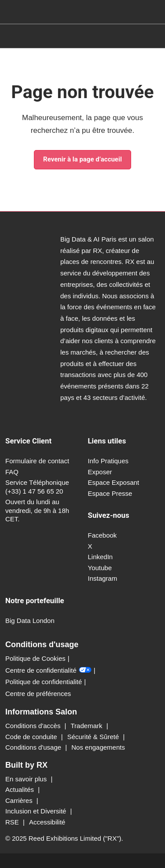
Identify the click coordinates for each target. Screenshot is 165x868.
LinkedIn (101, 557)
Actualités (20, 789)
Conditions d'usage (34, 747)
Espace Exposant (114, 482)
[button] (82, 160)
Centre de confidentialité (48, 670)
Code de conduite (32, 737)
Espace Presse (110, 493)
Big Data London (30, 621)
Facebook (103, 535)
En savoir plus (27, 779)
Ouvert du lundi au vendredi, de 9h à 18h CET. (37, 510)
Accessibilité (47, 822)
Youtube (100, 568)
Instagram (103, 578)
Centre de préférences (38, 694)
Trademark (88, 726)
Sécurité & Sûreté (94, 737)
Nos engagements (98, 747)
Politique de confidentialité (44, 682)
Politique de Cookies (35, 658)
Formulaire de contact (37, 461)
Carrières (20, 800)
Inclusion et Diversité (37, 811)
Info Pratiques (108, 461)
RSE (13, 822)
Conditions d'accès (34, 726)
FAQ (12, 472)
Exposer (100, 472)
